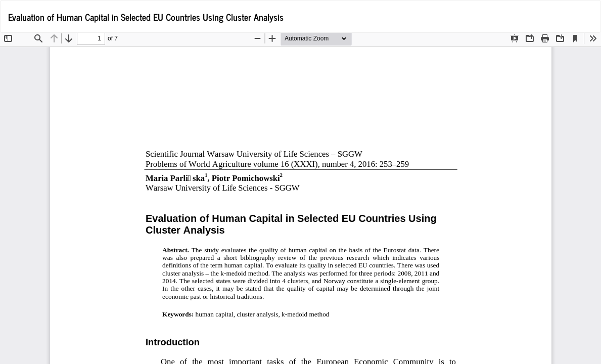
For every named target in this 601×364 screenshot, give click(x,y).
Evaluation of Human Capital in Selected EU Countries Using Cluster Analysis (146, 17)
